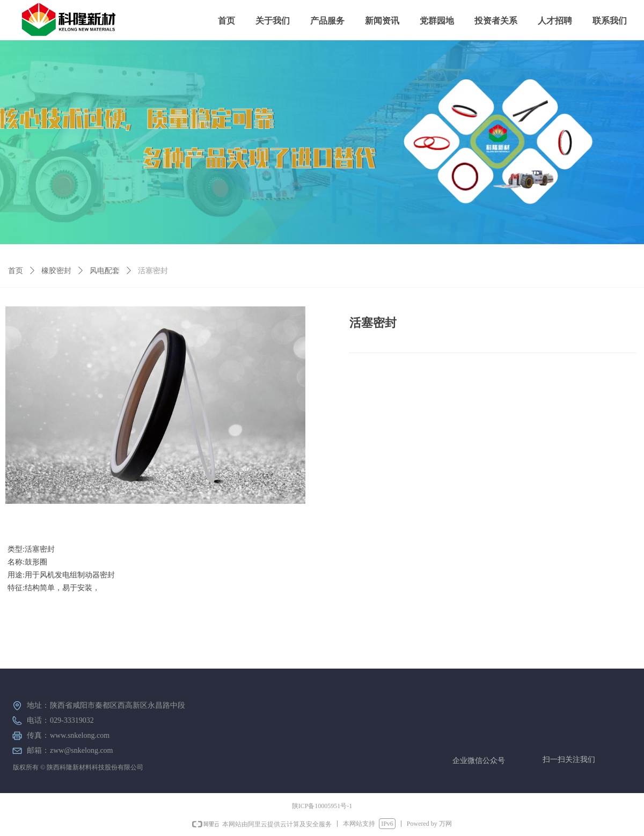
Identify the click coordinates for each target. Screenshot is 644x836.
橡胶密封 (56, 271)
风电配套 (105, 271)
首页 (16, 271)
